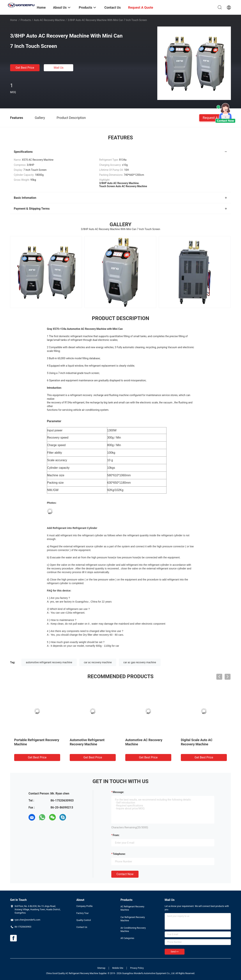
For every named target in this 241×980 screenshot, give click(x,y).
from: (116, 835)
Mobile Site (118, 968)
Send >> (175, 952)
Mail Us (59, 68)
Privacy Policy (137, 968)
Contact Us (82, 927)
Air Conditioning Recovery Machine (133, 930)
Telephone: (119, 854)
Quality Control (84, 920)
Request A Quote (215, 118)
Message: (118, 792)
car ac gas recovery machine (140, 662)
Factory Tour (83, 913)
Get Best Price (25, 68)
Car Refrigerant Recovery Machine (133, 919)
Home (14, 20)
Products (26, 20)
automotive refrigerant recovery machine (49, 662)
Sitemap (101, 968)
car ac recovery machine (98, 662)
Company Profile (84, 906)
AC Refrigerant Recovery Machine (132, 908)
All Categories (127, 938)
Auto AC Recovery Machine (49, 20)
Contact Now (125, 874)
